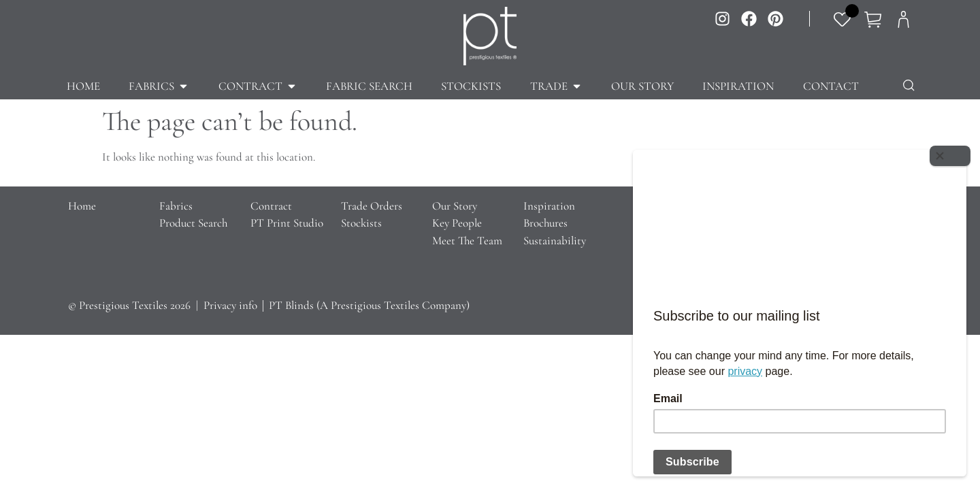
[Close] (953, 153)
